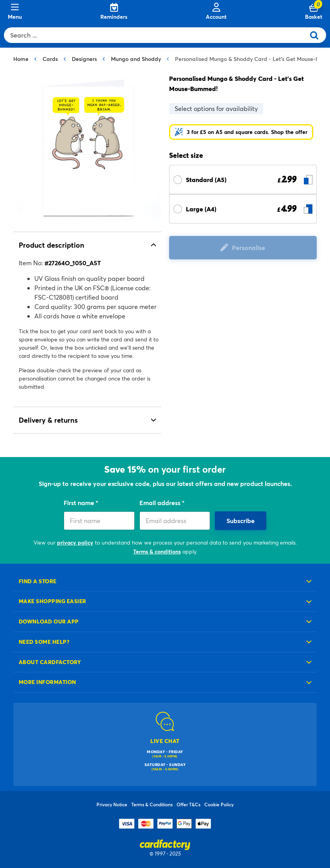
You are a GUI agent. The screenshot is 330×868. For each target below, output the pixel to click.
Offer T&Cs (188, 804)
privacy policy (75, 542)
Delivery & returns (48, 420)
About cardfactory (50, 662)
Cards (50, 59)
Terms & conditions (157, 551)
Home (21, 59)
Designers (84, 59)
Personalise (249, 247)
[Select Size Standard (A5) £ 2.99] (243, 179)
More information (47, 682)
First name (80, 503)
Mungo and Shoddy (136, 59)
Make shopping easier (53, 601)
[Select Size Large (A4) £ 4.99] (243, 209)
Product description (52, 245)
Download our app (49, 621)
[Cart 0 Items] (314, 12)
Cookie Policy (219, 804)
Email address (161, 503)
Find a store (38, 581)
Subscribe (241, 521)
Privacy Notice (112, 804)
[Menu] (15, 12)
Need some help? (44, 642)
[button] (241, 132)
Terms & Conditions (152, 804)
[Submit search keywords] (317, 35)
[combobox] (156, 35)
